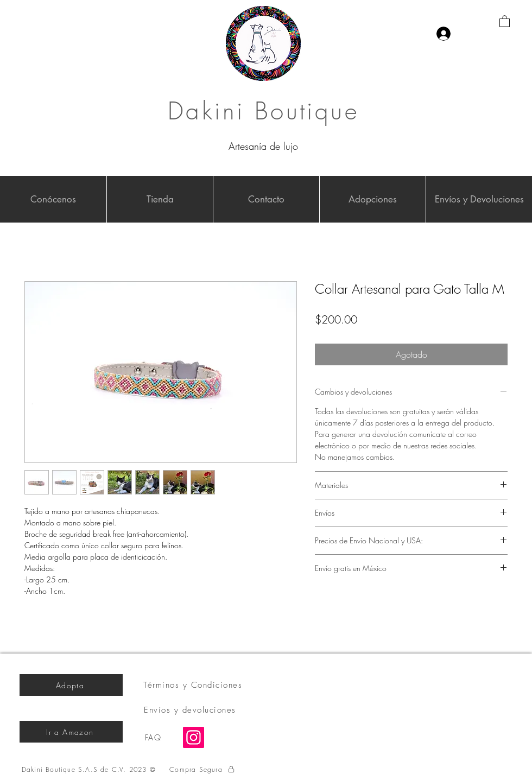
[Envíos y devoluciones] (191, 710)
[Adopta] (71, 685)
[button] (505, 21)
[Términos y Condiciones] (194, 685)
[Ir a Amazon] (71, 732)
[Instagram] (194, 737)
